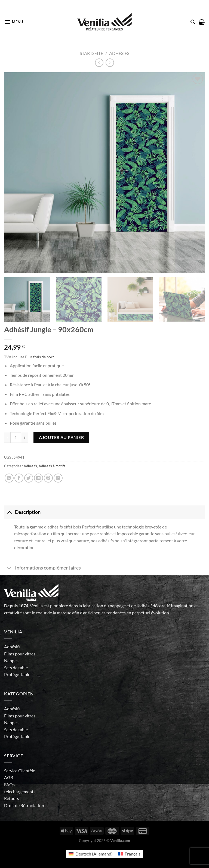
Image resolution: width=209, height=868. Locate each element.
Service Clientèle (20, 771)
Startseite (91, 53)
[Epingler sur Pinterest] (48, 478)
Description (22, 512)
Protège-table (17, 674)
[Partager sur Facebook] (19, 478)
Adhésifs (119, 53)
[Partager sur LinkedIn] (58, 478)
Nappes (11, 660)
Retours (12, 798)
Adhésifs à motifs (52, 466)
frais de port (44, 357)
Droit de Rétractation (24, 805)
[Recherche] (193, 22)
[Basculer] (9, 512)
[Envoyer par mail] (39, 478)
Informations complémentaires (42, 569)
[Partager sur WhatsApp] (9, 478)
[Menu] (14, 22)
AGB (9, 777)
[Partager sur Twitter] (29, 478)
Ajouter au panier (61, 437)
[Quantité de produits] (16, 437)
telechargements (20, 791)
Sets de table (16, 668)
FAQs (9, 784)
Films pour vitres (20, 654)
